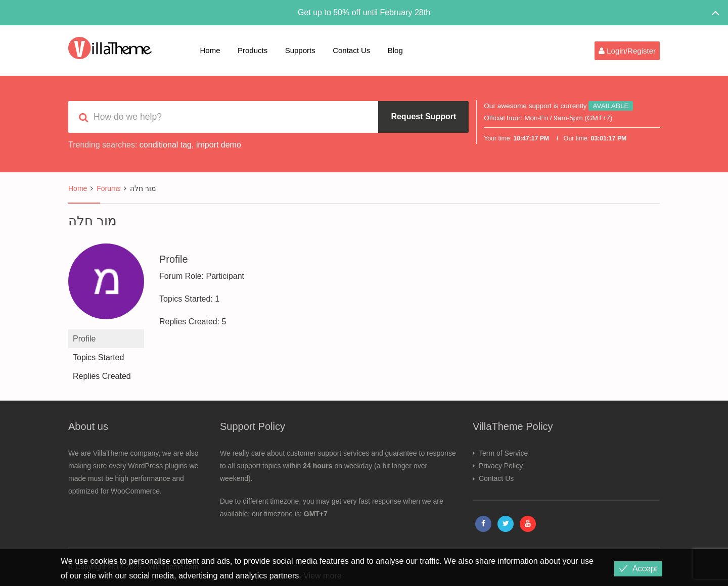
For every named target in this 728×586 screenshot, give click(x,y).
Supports (300, 50)
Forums (108, 188)
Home (210, 50)
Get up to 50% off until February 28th (364, 12)
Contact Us (351, 50)
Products (253, 50)
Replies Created (102, 376)
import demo (219, 145)
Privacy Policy (501, 466)
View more (322, 576)
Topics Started (98, 357)
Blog (395, 50)
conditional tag (166, 145)
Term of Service (503, 453)
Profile (84, 339)
